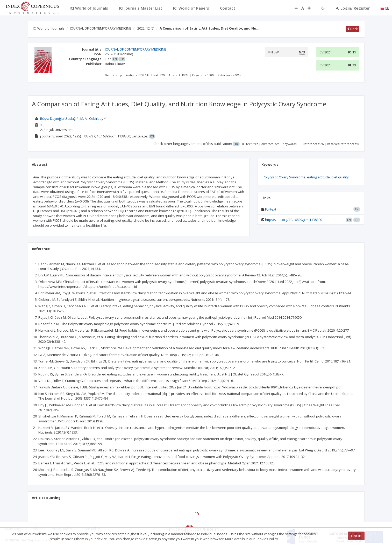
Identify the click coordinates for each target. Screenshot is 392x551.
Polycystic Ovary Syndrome (284, 177)
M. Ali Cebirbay (92, 118)
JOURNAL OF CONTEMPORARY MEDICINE (101, 28)
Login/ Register (353, 8)
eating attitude (318, 177)
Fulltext (271, 209)
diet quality (340, 177)
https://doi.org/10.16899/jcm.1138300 (294, 220)
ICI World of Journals (49, 28)
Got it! (356, 536)
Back (352, 29)
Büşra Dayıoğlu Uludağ (58, 118)
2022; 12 (146, 28)
